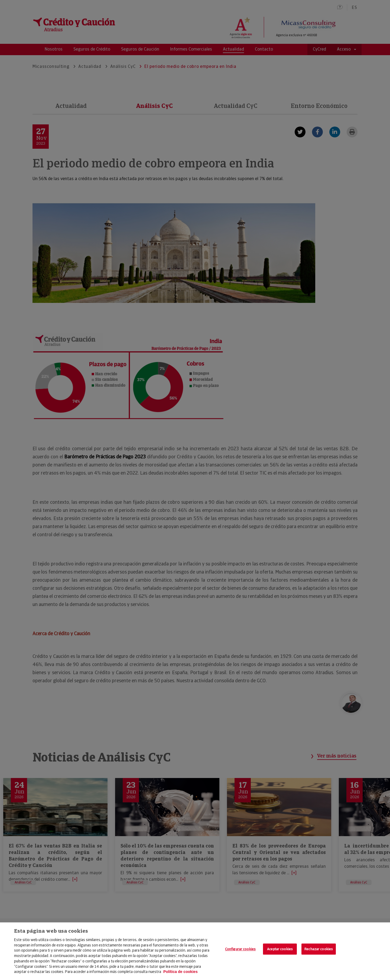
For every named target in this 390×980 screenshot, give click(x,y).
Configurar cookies (240, 949)
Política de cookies (181, 972)
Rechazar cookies (319, 949)
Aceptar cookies (280, 949)
